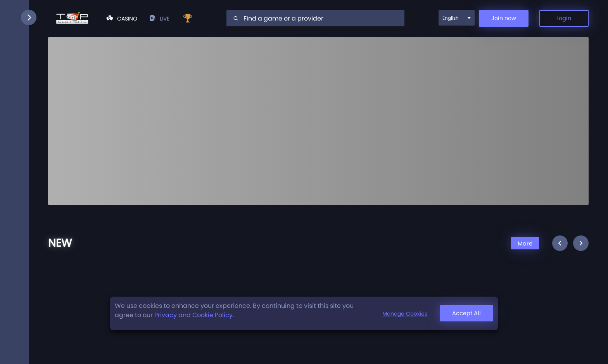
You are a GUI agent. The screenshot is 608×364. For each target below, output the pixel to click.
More (524, 244)
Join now (499, 19)
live (159, 19)
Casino (122, 19)
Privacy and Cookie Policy (193, 315)
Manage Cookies (402, 314)
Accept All (465, 313)
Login (563, 19)
